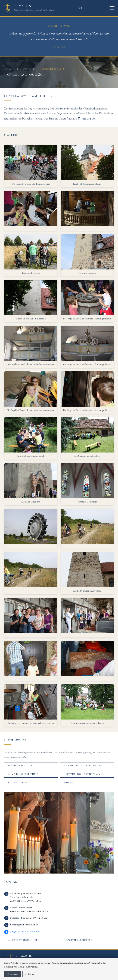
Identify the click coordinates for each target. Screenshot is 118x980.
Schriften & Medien (20, 766)
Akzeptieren (13, 974)
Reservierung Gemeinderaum (82, 774)
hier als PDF (88, 119)
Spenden (69, 783)
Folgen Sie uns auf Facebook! (24, 931)
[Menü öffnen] (112, 8)
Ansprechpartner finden (24, 940)
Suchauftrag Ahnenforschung (84, 766)
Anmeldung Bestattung (23, 774)
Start (10, 69)
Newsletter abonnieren (79, 940)
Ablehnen (30, 974)
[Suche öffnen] (80, 8)
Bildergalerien (27, 69)
